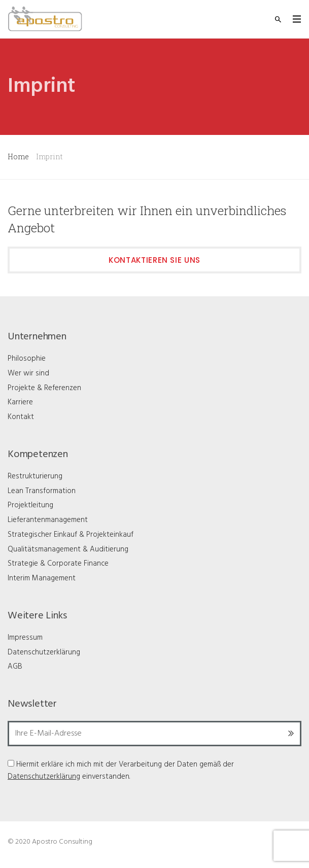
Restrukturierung (35, 476)
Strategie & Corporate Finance (58, 564)
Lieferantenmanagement (48, 520)
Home (18, 157)
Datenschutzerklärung (44, 652)
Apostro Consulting (62, 842)
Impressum (25, 638)
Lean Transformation (42, 491)
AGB (15, 667)
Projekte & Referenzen (44, 388)
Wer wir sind (28, 373)
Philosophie (27, 359)
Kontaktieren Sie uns (154, 260)
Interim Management (42, 578)
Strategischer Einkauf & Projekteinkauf (71, 535)
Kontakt (21, 417)
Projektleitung (30, 505)
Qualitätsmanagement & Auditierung (68, 549)
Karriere (20, 402)
